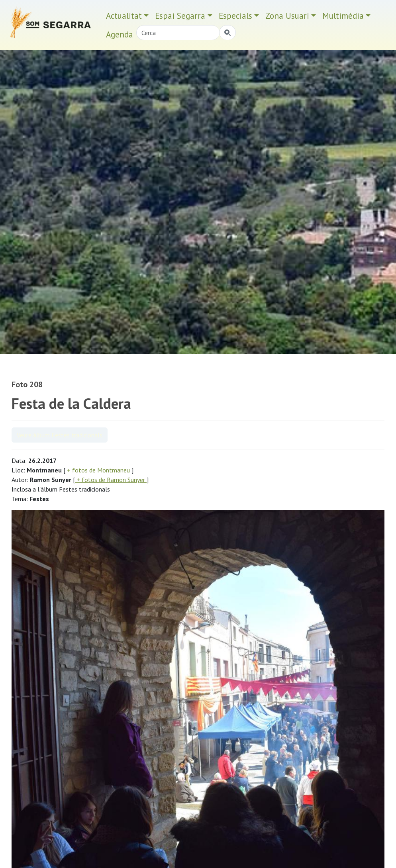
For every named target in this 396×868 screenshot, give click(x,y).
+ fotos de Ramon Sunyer (111, 480)
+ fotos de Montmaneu (98, 470)
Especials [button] (235, 16)
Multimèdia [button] (343, 16)
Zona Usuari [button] (287, 16)
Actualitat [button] (124, 16)
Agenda (120, 34)
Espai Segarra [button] (180, 16)
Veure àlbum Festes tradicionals (60, 435)
